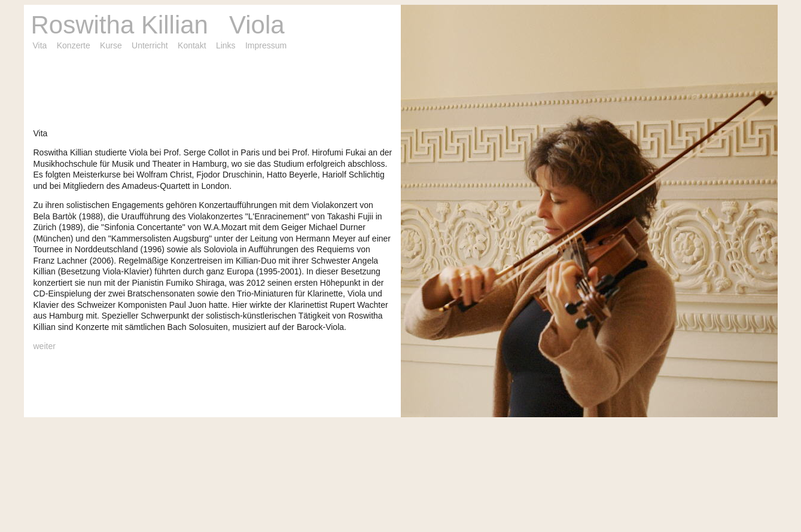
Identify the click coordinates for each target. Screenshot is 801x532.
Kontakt (192, 45)
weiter (45, 346)
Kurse (111, 45)
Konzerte (74, 45)
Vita (40, 45)
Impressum (266, 45)
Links (226, 45)
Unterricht (150, 45)
